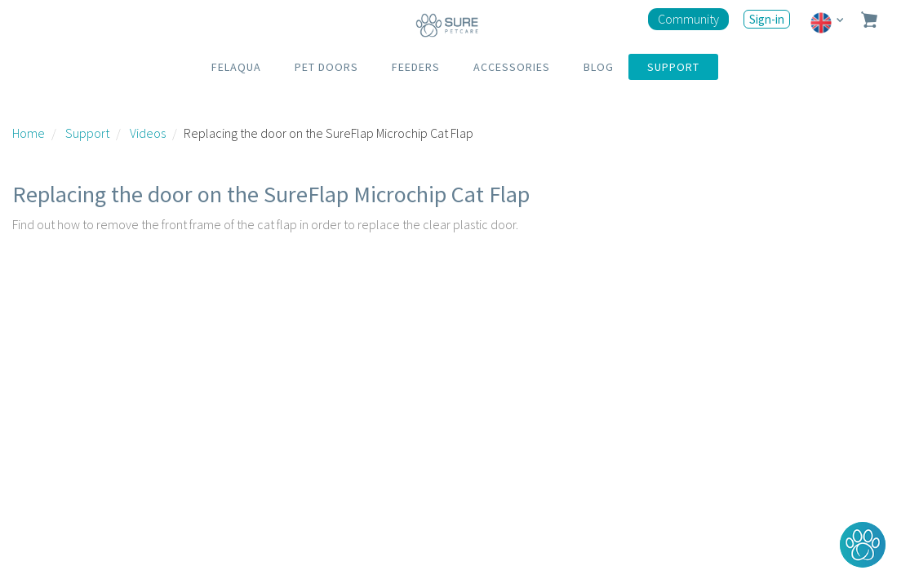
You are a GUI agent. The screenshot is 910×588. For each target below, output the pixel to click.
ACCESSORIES (512, 67)
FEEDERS (416, 67)
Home (29, 133)
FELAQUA (236, 67)
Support (87, 133)
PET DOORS (326, 67)
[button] (863, 545)
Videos (148, 133)
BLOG (599, 67)
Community (688, 19)
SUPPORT (673, 67)
